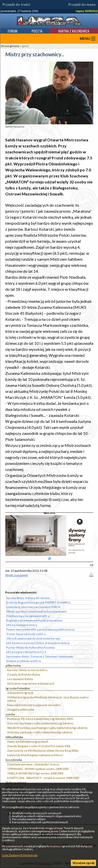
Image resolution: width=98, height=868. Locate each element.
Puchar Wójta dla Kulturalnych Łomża (30, 647)
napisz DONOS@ (87, 11)
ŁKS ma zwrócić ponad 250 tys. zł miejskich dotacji (38, 643)
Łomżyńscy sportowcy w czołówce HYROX (33, 607)
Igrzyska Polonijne (18, 688)
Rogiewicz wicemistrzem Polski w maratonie (34, 620)
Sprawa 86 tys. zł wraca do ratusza (28, 598)
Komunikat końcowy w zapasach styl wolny (34, 705)
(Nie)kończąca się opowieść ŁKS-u (28, 616)
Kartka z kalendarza (74, 31)
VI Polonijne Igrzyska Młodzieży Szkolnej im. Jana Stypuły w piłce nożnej (48, 699)
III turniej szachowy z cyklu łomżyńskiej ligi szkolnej (40, 732)
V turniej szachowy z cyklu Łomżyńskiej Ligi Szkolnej (40, 723)
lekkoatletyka (14, 737)
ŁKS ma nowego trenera (22, 625)
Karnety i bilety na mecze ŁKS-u (27, 670)
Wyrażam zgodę (84, 863)
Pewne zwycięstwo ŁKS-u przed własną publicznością (40, 629)
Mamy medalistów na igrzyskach (28, 742)
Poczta (37, 31)
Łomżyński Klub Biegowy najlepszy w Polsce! (35, 755)
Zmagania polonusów (21, 709)
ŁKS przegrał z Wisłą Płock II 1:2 (26, 652)
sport (25, 46)
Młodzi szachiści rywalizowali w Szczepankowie (36, 611)
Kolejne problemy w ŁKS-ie (24, 661)
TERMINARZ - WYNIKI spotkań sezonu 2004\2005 (38, 769)
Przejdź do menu (82, 5)
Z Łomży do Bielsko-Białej (24, 674)
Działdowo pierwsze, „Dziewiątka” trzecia (33, 764)
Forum (12, 31)
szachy (10, 714)
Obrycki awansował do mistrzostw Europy (33, 638)
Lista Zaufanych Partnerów (20, 855)
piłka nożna (13, 665)
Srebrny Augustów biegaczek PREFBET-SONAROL (39, 602)
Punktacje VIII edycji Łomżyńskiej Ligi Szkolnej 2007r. (41, 719)
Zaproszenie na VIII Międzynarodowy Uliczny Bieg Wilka (43, 751)
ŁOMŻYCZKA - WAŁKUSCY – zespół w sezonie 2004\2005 (43, 778)
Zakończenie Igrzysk (20, 693)
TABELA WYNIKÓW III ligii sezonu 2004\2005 (35, 773)
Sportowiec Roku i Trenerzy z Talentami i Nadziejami (40, 656)
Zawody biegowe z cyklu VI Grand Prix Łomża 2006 (39, 746)
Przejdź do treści (16, 5)
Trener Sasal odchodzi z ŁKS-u (26, 634)
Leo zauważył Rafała (20, 679)
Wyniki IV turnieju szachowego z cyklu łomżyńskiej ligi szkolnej (47, 728)
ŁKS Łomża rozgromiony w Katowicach (31, 683)
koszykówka (14, 760)
